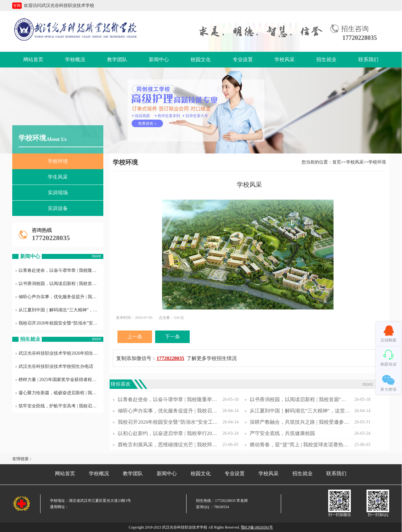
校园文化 (201, 59)
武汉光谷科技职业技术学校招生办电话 (54, 366)
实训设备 (58, 208)
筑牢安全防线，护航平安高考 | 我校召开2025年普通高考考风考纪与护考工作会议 (59, 406)
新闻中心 (159, 59)
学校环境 (58, 161)
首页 (337, 162)
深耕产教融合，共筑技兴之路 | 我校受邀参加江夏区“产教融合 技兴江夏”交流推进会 (300, 422)
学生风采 (58, 177)
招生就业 (326, 59)
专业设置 (243, 59)
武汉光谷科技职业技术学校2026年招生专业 (59, 353)
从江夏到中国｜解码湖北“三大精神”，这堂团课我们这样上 (59, 310)
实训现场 (58, 193)
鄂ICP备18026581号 (257, 527)
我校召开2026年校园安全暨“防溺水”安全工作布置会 (59, 323)
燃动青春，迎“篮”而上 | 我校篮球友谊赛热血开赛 (300, 445)
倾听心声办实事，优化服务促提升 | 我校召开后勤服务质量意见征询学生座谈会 (59, 297)
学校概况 (75, 59)
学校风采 (285, 59)
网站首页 (33, 59)
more (97, 256)
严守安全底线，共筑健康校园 (282, 433)
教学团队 (117, 59)
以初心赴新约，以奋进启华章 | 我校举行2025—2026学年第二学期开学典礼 (168, 433)
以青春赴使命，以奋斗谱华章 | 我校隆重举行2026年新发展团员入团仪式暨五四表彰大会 (59, 270)
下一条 (172, 337)
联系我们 (368, 59)
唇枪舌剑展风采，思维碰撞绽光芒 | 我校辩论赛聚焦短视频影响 (168, 445)
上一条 (135, 337)
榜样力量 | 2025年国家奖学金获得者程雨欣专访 (59, 380)
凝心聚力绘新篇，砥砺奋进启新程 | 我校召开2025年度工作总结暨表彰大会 (59, 393)
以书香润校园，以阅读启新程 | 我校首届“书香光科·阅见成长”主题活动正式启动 (59, 284)
